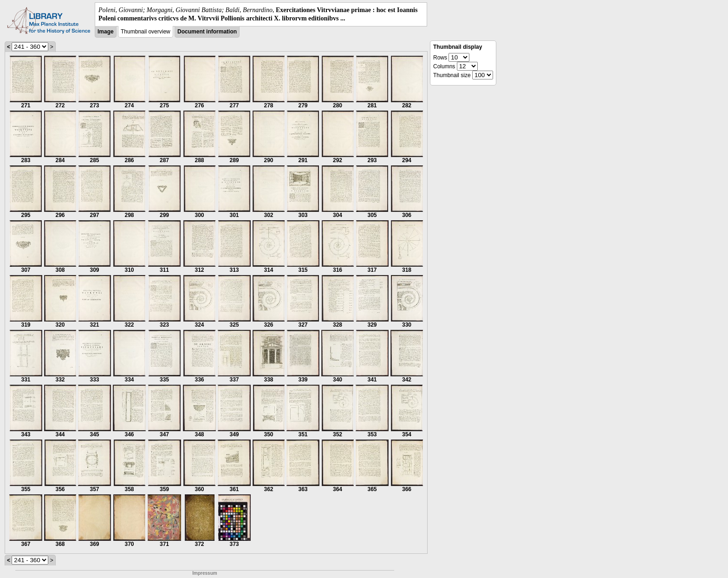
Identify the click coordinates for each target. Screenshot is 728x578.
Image (106, 32)
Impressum (205, 573)
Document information (207, 32)
